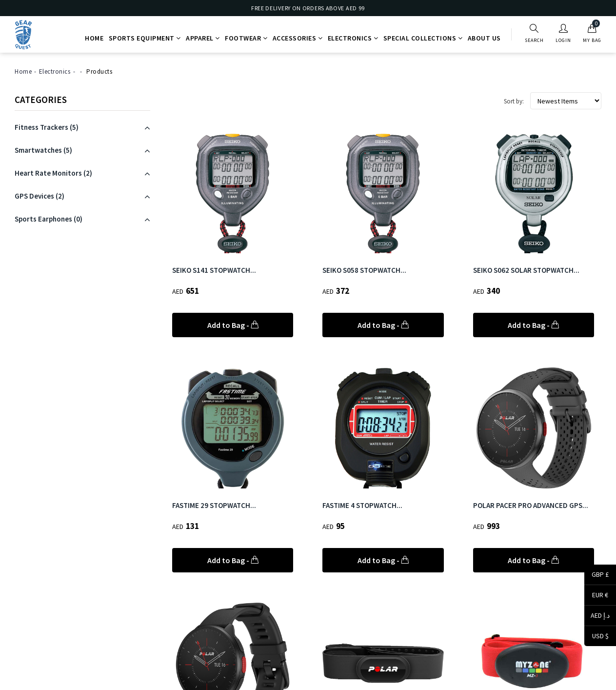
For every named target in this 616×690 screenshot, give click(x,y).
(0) (49, 219)
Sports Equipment (145, 38)
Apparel (203, 38)
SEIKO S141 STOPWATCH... (214, 270)
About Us (484, 38)
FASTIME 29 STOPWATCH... (214, 505)
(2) (53, 173)
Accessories (298, 38)
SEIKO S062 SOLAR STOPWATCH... (526, 270)
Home (94, 38)
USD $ (596, 637)
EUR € (596, 596)
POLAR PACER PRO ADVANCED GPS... (531, 505)
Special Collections (423, 38)
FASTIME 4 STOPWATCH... (362, 505)
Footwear (246, 38)
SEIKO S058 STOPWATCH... (364, 270)
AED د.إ (597, 616)
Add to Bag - (233, 325)
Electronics (353, 38)
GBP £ (596, 575)
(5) (47, 127)
